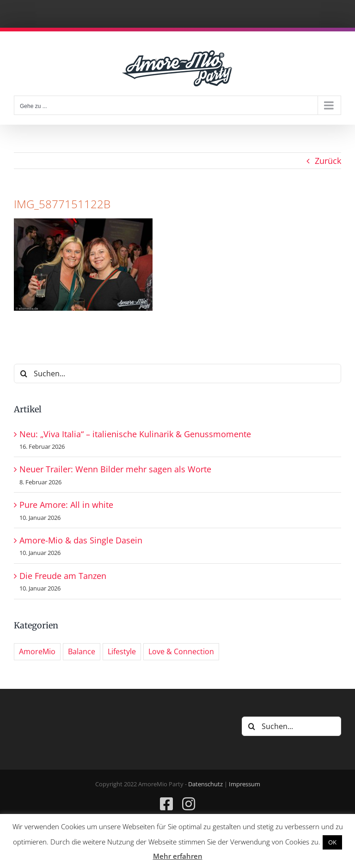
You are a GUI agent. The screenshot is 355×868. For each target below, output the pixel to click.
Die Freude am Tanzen (63, 576)
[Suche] (24, 374)
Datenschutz (205, 784)
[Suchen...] (177, 374)
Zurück (328, 161)
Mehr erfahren (178, 856)
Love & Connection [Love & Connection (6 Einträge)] (181, 651)
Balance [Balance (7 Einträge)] (82, 651)
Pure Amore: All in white (66, 505)
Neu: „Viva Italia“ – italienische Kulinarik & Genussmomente (135, 434)
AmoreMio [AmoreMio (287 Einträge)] (37, 651)
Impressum (245, 784)
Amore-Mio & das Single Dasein (81, 540)
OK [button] (332, 842)
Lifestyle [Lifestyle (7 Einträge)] (122, 651)
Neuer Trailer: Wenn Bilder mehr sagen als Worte (115, 469)
